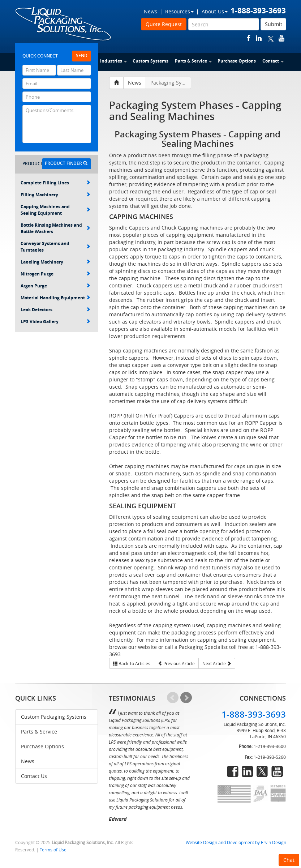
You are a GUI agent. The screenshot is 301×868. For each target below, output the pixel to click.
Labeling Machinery (55, 262)
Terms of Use (53, 850)
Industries (113, 61)
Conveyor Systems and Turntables (55, 247)
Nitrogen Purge (55, 274)
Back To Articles (132, 663)
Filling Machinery (55, 195)
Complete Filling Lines (55, 183)
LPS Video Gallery (55, 322)
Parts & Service (193, 61)
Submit (274, 24)
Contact (273, 61)
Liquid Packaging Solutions (64, 24)
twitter (271, 38)
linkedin (259, 38)
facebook (249, 38)
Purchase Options (237, 61)
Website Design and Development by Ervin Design (236, 843)
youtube (281, 38)
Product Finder (66, 163)
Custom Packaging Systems (54, 717)
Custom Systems (150, 61)
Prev (173, 698)
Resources (179, 11)
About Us (215, 11)
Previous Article (176, 663)
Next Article (217, 663)
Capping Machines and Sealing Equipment (55, 210)
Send (82, 55)
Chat (289, 860)
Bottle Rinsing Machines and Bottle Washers (55, 228)
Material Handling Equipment (55, 298)
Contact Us (34, 776)
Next (186, 698)
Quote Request (164, 24)
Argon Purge (55, 286)
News (150, 11)
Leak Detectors (55, 310)
